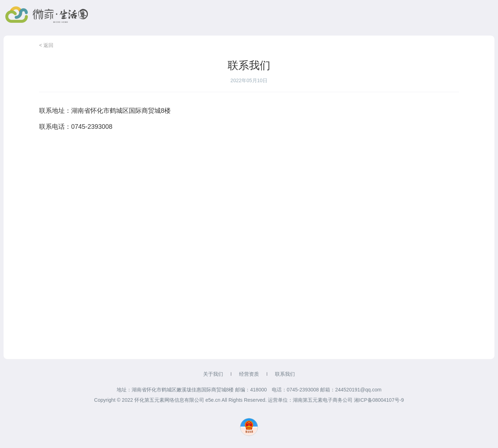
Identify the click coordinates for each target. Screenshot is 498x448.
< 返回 (46, 45)
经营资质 (249, 374)
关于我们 (213, 374)
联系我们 (285, 374)
